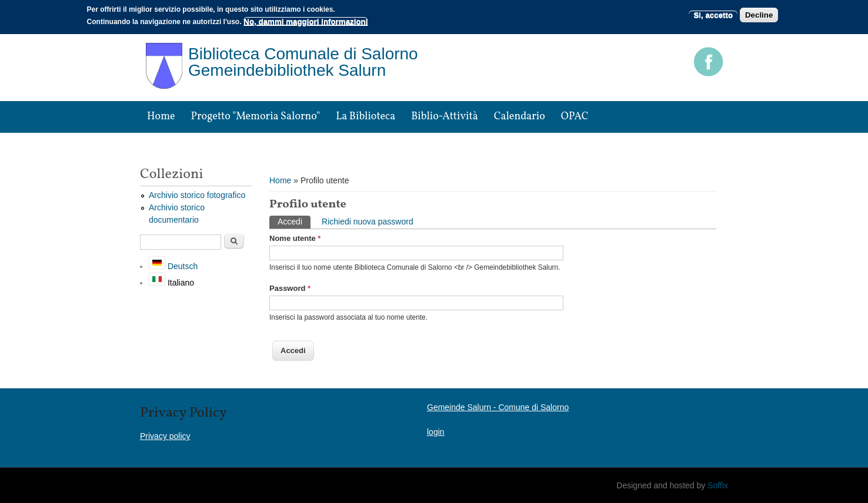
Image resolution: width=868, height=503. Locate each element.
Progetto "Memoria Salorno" (256, 117)
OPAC (575, 117)
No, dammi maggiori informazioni (306, 21)
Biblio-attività (445, 117)
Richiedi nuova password (368, 222)
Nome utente (295, 238)
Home (161, 117)
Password (290, 288)
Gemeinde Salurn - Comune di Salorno (498, 407)
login (436, 432)
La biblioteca (365, 117)
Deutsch (173, 266)
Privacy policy (165, 436)
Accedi (294, 221)
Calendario (520, 117)
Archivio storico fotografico (197, 195)
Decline (759, 15)
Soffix (718, 485)
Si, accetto (713, 15)
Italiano (171, 283)
